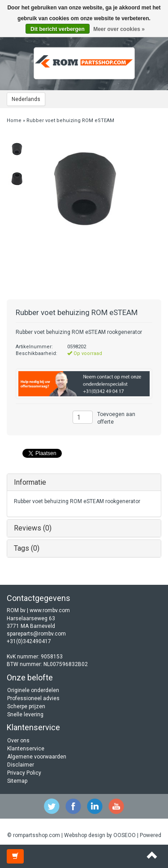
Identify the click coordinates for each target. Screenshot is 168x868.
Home (14, 121)
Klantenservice (26, 749)
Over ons (18, 741)
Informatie (30, 482)
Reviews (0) (33, 528)
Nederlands (26, 99)
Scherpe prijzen (26, 706)
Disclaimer (21, 765)
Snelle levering (25, 715)
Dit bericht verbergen (58, 29)
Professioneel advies (33, 698)
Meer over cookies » (119, 29)
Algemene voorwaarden (37, 757)
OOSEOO (125, 835)
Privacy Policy (24, 773)
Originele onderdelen (33, 690)
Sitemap (17, 781)
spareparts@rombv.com (36, 634)
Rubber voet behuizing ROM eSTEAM (70, 121)
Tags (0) (27, 548)
